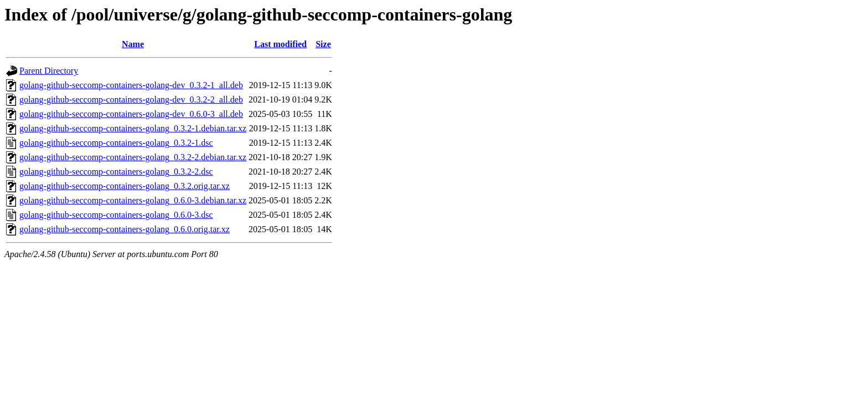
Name (133, 44)
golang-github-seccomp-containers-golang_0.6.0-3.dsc (116, 215)
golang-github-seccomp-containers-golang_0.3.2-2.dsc (116, 172)
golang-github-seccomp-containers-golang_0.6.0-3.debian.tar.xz (133, 200)
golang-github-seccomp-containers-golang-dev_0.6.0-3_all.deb (131, 114)
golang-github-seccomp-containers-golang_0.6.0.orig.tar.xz (125, 229)
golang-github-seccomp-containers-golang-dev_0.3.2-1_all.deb (131, 85)
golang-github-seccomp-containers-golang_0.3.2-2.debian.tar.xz (133, 157)
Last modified (280, 44)
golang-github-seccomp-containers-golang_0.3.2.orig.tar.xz (125, 186)
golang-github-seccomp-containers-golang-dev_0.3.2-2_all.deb (131, 99)
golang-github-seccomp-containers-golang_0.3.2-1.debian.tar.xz (133, 128)
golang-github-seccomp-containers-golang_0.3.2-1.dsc (116, 143)
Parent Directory (49, 71)
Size (323, 44)
